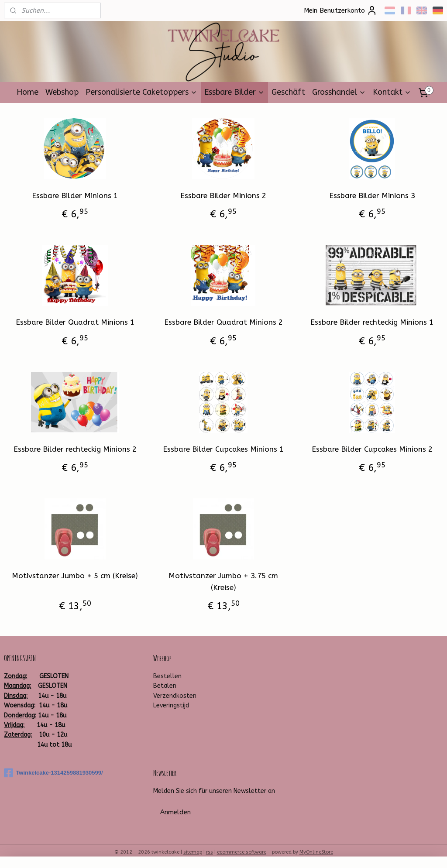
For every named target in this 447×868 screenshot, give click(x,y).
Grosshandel (339, 92)
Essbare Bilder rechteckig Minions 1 (372, 322)
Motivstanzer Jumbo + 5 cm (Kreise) (75, 576)
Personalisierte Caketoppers (141, 92)
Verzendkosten (175, 696)
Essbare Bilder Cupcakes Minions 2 (372, 449)
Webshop (62, 92)
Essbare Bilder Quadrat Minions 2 (223, 322)
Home (28, 92)
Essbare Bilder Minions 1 (75, 196)
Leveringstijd (171, 705)
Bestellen (167, 676)
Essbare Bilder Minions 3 (372, 196)
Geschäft (288, 92)
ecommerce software (242, 852)
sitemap (193, 852)
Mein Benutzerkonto (340, 10)
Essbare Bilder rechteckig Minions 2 (75, 449)
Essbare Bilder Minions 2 (223, 196)
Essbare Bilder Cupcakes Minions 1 (223, 449)
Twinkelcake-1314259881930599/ (53, 773)
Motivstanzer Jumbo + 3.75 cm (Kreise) (223, 582)
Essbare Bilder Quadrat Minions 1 (75, 322)
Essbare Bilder (234, 92)
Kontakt (392, 92)
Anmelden (175, 812)
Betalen (165, 686)
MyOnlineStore (316, 852)
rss (210, 852)
